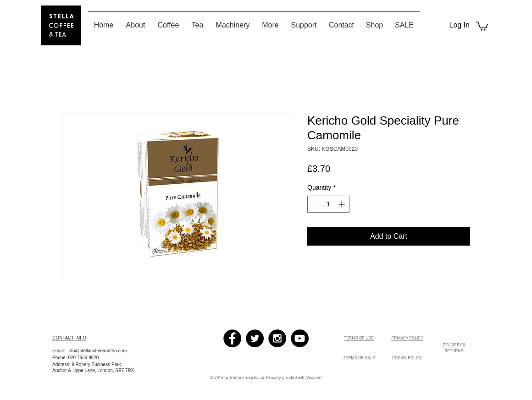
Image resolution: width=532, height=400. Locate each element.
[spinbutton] (328, 204)
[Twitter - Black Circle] (255, 338)
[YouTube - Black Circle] (300, 338)
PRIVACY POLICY (407, 338)
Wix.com (315, 378)
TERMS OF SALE (359, 358)
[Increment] (342, 204)
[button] (482, 26)
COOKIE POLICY (407, 358)
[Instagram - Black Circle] (277, 338)
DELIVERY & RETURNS (454, 348)
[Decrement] (314, 204)
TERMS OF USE (359, 338)
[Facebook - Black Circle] (232, 338)
